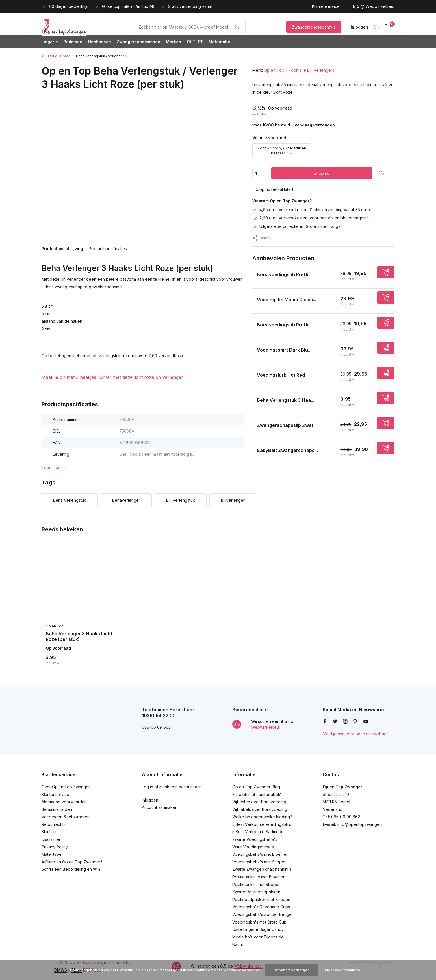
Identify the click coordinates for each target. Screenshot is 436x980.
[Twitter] (335, 722)
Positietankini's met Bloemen (259, 877)
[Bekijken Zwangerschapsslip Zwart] (252, 426)
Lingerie (50, 42)
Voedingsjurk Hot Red (281, 375)
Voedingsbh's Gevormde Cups (261, 907)
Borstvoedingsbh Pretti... (284, 274)
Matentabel (220, 42)
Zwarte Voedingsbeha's (255, 839)
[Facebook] (325, 722)
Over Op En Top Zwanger (66, 787)
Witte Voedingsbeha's (253, 847)
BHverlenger (233, 500)
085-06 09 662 (346, 817)
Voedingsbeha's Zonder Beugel (262, 914)
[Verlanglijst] (377, 27)
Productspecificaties (108, 249)
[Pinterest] (355, 722)
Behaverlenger (126, 500)
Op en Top (274, 70)
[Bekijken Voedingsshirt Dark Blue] (252, 351)
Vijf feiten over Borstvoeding (259, 802)
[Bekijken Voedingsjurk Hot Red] (252, 376)
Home (67, 56)
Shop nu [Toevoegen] (322, 173)
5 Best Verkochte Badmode (258, 832)
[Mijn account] (359, 27)
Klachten (50, 832)
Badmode (73, 42)
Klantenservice (326, 6)
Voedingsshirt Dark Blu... (284, 350)
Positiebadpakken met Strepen (261, 899)
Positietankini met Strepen (256, 884)
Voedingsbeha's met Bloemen (260, 854)
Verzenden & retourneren (66, 817)
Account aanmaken (160, 807)
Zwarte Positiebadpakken (256, 892)
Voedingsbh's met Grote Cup (259, 922)
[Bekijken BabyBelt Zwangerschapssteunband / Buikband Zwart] (252, 452)
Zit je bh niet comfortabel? (257, 794)
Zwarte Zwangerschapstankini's (262, 869)
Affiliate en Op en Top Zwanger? (72, 862)
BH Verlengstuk (181, 500)
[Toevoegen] (386, 272)
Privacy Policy (55, 847)
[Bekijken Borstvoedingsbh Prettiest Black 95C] (252, 276)
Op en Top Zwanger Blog (256, 787)
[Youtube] (366, 722)
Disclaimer (51, 839)
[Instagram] (345, 722)
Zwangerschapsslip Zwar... (287, 425)
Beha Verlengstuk (70, 500)
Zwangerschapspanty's (314, 27)
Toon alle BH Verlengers (311, 70)
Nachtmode (99, 42)
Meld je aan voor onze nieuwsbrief (355, 734)
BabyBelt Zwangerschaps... (287, 450)
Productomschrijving (62, 249)
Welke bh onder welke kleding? (262, 817)
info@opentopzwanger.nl (361, 824)
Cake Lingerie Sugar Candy (258, 929)
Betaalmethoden (57, 809)
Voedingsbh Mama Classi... (287, 300)
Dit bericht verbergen (291, 970)
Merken (173, 42)
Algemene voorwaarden (64, 802)
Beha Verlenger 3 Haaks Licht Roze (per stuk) (79, 637)
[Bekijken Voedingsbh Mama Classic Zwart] (252, 301)
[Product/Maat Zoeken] (189, 27)
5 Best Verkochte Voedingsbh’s (262, 824)
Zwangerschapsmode (138, 42)
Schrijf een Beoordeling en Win (71, 869)
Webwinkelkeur (380, 6)
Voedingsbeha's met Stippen (259, 862)
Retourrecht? (54, 824)
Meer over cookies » (343, 970)
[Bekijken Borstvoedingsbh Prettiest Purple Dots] (252, 326)
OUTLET (195, 42)
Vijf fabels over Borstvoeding (260, 809)
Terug (49, 56)
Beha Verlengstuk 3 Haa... (286, 400)
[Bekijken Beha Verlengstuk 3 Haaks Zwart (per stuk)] (252, 401)
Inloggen (150, 800)
